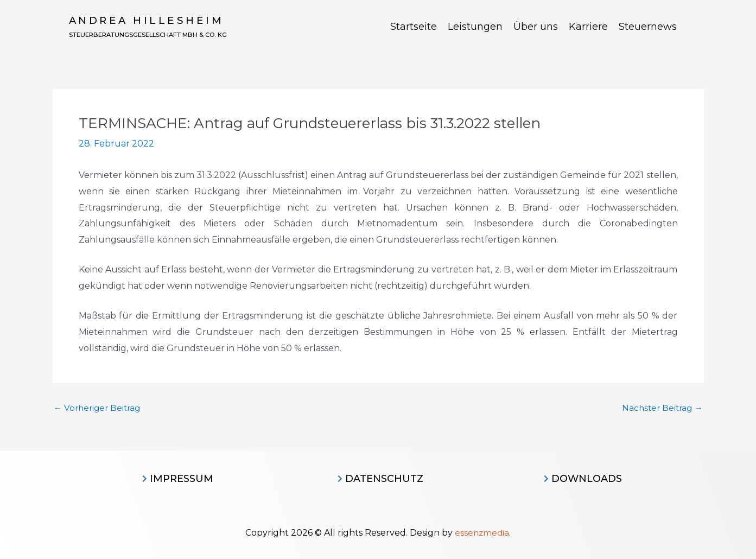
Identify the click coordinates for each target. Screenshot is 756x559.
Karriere (588, 27)
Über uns (536, 27)
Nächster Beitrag (661, 408)
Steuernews (648, 27)
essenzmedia (482, 533)
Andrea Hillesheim (148, 21)
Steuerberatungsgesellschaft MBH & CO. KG (173, 35)
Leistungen (475, 27)
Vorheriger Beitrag (99, 408)
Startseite (414, 27)
